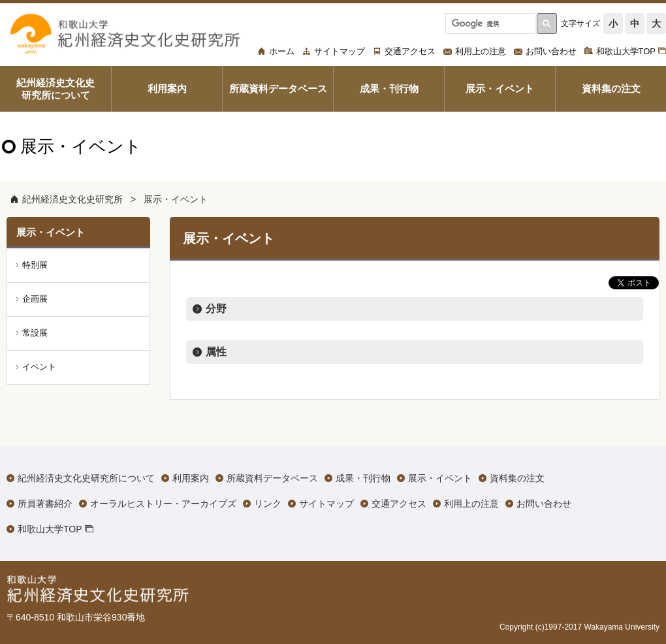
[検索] (489, 24)
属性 (216, 352)
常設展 (35, 333)
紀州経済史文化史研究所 (72, 199)
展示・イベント (176, 199)
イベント (39, 367)
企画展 (35, 299)
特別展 (35, 265)
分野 (216, 309)
